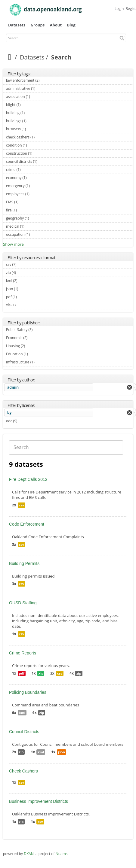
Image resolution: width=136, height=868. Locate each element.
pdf (22, 673)
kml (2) (24, 281)
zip (79, 673)
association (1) (37, 97)
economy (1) (34, 178)
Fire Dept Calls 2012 (28, 479)
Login (119, 9)
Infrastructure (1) (42, 362)
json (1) (25, 289)
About (56, 25)
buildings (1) (33, 121)
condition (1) (34, 145)
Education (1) (35, 354)
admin (13, 387)
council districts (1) (44, 161)
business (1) (33, 129)
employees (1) (36, 194)
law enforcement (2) (46, 80)
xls (41, 673)
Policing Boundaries (28, 692)
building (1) (32, 113)
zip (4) (23, 273)
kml (22, 713)
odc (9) (24, 421)
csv (22, 505)
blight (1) (28, 105)
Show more (13, 244)
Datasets (17, 25)
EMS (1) (25, 202)
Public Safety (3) (40, 330)
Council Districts (24, 732)
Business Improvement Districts (39, 801)
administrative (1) (42, 88)
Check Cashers (23, 771)
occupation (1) (37, 234)
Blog (71, 25)
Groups (38, 25)
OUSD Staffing (23, 603)
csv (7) (23, 264)
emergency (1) (37, 186)
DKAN (29, 854)
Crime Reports (23, 653)
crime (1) (28, 170)
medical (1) (31, 226)
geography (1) (36, 218)
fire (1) (24, 210)
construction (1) (39, 153)
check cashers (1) (42, 137)
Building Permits (24, 563)
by (9, 413)
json (62, 752)
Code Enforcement (27, 524)
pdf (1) (24, 297)
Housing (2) (32, 346)
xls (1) (23, 305)
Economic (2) (34, 338)
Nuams (62, 854)
